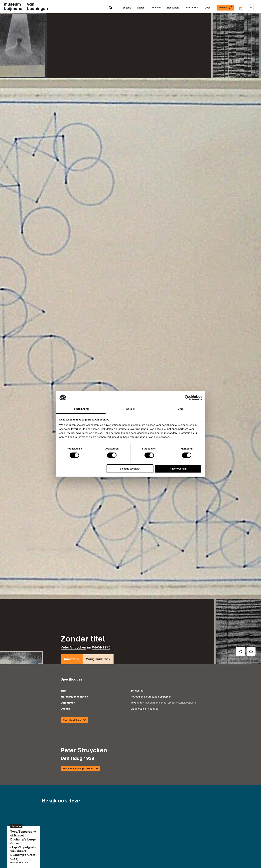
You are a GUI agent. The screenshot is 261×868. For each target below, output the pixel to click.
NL (252, 8)
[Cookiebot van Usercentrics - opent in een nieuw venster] (187, 398)
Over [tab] (181, 409)
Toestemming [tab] (81, 409)
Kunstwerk (72, 647)
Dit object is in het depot (145, 696)
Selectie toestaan (130, 469)
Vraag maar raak (98, 647)
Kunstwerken (44, 22)
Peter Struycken (73, 635)
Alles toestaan (178, 469)
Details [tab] (130, 409)
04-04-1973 (101, 635)
